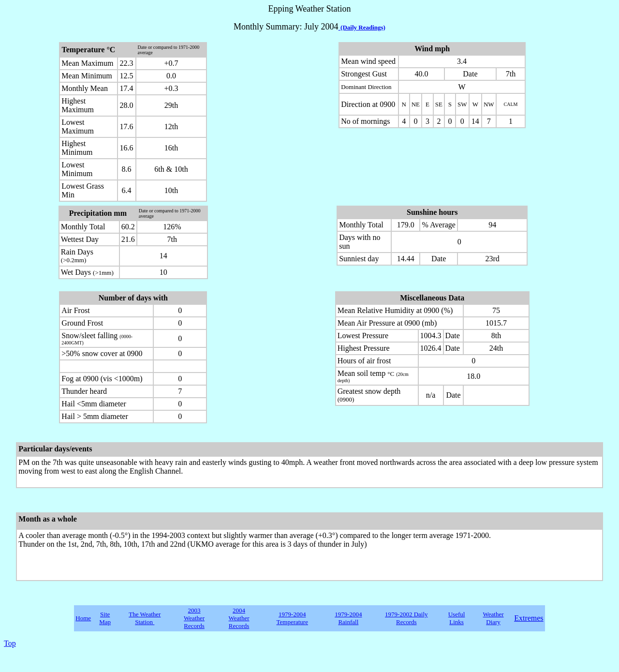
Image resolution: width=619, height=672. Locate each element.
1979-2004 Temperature (292, 618)
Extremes (529, 618)
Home (83, 618)
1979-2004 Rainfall (348, 618)
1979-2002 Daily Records (406, 618)
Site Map (105, 618)
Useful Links (457, 618)
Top (10, 643)
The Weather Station (145, 618)
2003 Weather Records (194, 618)
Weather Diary (494, 618)
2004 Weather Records (239, 618)
